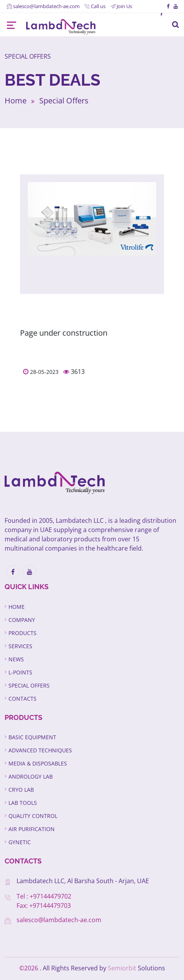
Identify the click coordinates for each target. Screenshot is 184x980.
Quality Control (33, 816)
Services (20, 646)
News (16, 659)
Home (16, 101)
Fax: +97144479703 (44, 906)
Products (23, 633)
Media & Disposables (38, 763)
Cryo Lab (21, 790)
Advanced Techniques (40, 750)
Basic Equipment (32, 737)
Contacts (23, 699)
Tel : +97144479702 (44, 896)
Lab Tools (23, 803)
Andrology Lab (31, 776)
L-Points (20, 672)
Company (22, 620)
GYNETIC (20, 842)
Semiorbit (122, 968)
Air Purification (32, 829)
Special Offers (64, 101)
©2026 (29, 968)
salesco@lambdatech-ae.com (59, 920)
